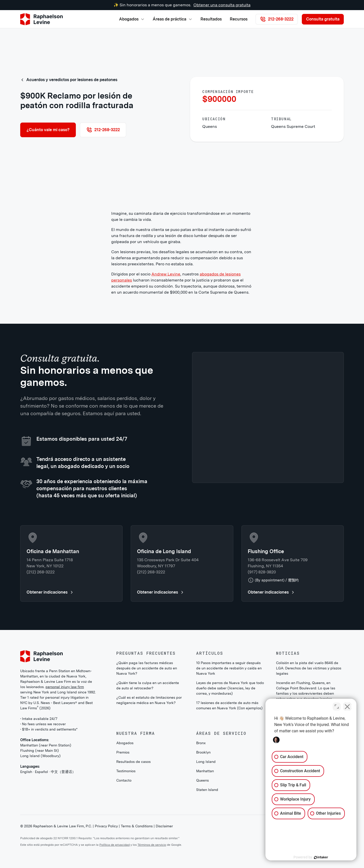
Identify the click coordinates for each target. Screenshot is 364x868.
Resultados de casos (133, 762)
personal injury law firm (65, 687)
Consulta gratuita (323, 19)
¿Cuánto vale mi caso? (48, 130)
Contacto (124, 780)
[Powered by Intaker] (321, 857)
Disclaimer (164, 826)
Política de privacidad (115, 845)
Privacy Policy (106, 826)
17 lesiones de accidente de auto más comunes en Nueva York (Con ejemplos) (229, 705)
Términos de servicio (152, 845)
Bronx (201, 743)
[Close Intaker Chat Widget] (347, 707)
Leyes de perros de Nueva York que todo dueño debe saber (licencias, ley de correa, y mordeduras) (230, 688)
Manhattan (205, 771)
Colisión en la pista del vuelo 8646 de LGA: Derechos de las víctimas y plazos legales (309, 668)
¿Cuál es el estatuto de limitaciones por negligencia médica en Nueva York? (149, 700)
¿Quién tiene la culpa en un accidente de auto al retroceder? (148, 685)
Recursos (239, 19)
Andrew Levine (166, 274)
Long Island (206, 762)
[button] (132, 19)
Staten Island (207, 790)
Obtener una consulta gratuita (222, 5)
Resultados (211, 19)
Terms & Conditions (137, 826)
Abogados (125, 743)
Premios (123, 752)
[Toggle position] (337, 707)
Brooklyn (203, 752)
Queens (202, 780)
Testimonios (126, 771)
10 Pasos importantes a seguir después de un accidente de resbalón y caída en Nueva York (229, 668)
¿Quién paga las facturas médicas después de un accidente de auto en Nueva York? (147, 668)
